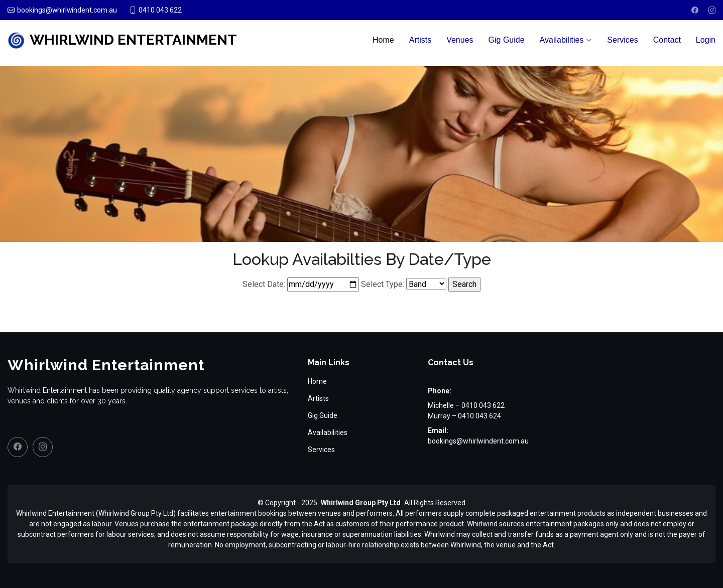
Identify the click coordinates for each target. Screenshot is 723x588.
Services (622, 40)
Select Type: (383, 284)
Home (383, 40)
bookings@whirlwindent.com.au (478, 441)
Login (706, 40)
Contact (667, 40)
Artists (420, 40)
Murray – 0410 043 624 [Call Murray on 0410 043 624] (464, 416)
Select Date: (264, 284)
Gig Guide (507, 40)
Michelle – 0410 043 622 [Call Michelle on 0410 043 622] (466, 405)
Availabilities (328, 432)
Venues (460, 40)
